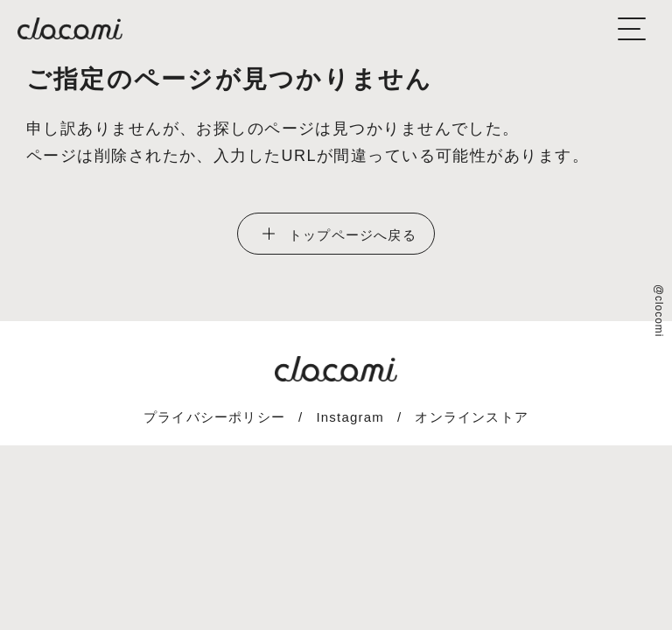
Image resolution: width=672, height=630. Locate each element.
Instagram (350, 417)
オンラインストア (472, 417)
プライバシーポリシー (214, 417)
